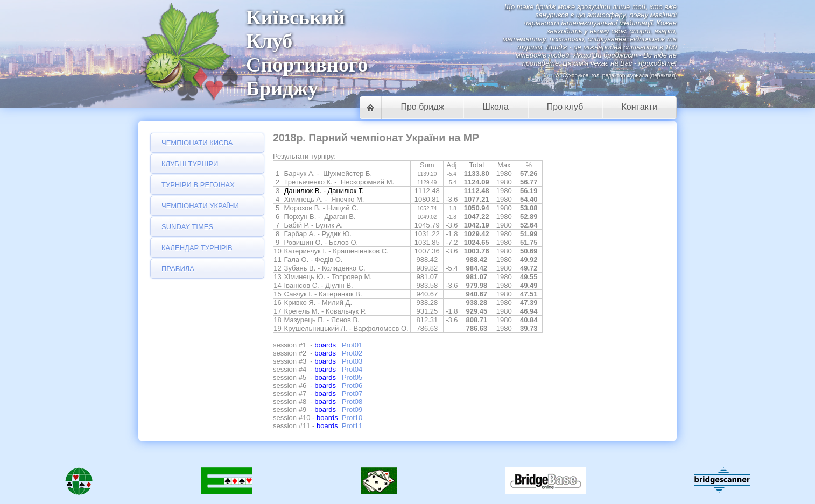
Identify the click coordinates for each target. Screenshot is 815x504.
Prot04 (352, 369)
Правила (178, 269)
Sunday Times (187, 227)
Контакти (639, 107)
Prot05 (352, 377)
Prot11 (352, 426)
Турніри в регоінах (198, 185)
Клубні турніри (190, 164)
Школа (496, 107)
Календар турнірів (197, 248)
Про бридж (422, 107)
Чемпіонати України (200, 206)
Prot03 (352, 361)
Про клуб (565, 107)
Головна (370, 108)
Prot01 (352, 345)
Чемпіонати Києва (197, 143)
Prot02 (352, 353)
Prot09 (352, 410)
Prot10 (352, 418)
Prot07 (352, 393)
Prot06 (352, 385)
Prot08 (352, 402)
